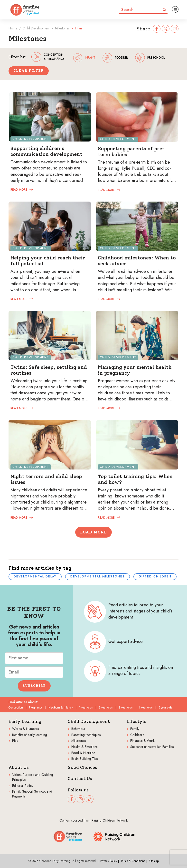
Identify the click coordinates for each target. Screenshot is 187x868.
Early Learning (25, 722)
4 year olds (145, 708)
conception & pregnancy (48, 57)
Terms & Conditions (133, 861)
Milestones (62, 28)
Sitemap (154, 861)
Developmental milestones (98, 576)
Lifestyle (136, 722)
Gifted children (155, 576)
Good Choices (82, 767)
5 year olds (165, 708)
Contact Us (80, 779)
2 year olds (106, 708)
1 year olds (86, 708)
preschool (150, 58)
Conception (16, 708)
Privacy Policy (109, 861)
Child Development (36, 28)
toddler (115, 58)
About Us (19, 767)
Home (13, 28)
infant (84, 58)
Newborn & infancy (61, 708)
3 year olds (126, 708)
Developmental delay (35, 576)
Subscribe (34, 686)
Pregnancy (36, 708)
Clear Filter (29, 71)
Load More (93, 532)
